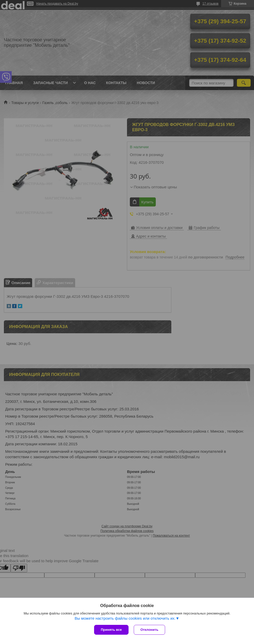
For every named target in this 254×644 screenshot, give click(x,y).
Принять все (111, 630)
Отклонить (149, 630)
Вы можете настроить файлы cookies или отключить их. (125, 618)
